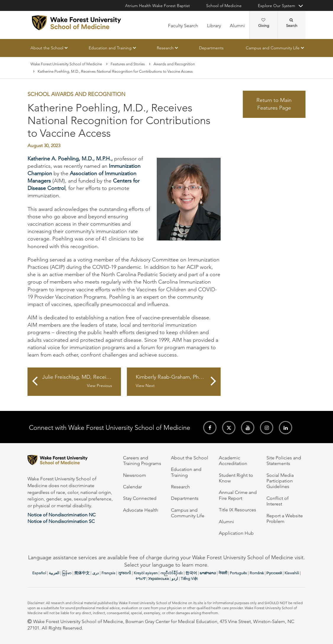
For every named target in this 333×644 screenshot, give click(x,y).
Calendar (132, 487)
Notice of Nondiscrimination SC (61, 521)
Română (257, 573)
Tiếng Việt (189, 579)
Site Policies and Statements (284, 461)
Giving (264, 23)
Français (108, 573)
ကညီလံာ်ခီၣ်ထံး (172, 573)
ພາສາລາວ (208, 573)
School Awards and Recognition (76, 95)
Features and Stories (128, 64)
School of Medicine (224, 6)
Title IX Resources (237, 510)
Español (39, 573)
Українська (159, 579)
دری (96, 573)
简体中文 (82, 573)
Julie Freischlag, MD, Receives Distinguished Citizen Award (82, 381)
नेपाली (223, 573)
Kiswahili (292, 573)
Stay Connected (140, 498)
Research (165, 48)
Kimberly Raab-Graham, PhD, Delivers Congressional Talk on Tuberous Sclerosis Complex (178, 381)
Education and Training (110, 48)
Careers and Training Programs (142, 461)
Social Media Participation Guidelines (280, 481)
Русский (274, 573)
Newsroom (135, 475)
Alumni (237, 26)
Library (214, 26)
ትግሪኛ (140, 579)
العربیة (54, 573)
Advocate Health (141, 510)
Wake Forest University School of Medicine (66, 64)
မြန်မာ (67, 573)
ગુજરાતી (125, 573)
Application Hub (236, 533)
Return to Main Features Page (274, 104)
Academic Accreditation (233, 461)
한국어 (191, 573)
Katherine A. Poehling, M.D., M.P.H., (70, 159)
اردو (175, 579)
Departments (211, 48)
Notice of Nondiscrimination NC (62, 515)
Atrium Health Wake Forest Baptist (157, 6)
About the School (47, 48)
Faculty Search (183, 26)
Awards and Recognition (174, 64)
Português (238, 573)
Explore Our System (277, 6)
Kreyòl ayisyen (146, 573)
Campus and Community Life (273, 48)
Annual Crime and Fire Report (238, 495)
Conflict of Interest (278, 501)
